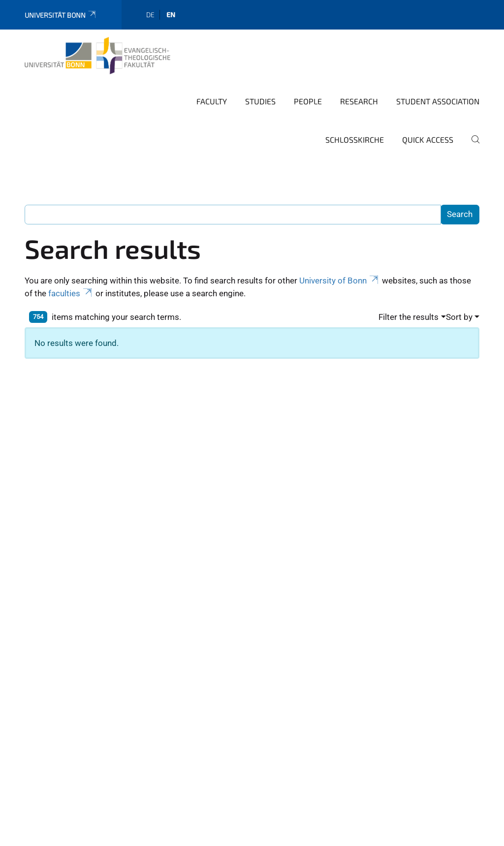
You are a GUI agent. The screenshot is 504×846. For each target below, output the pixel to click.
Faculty (212, 101)
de (150, 15)
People (308, 101)
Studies (260, 101)
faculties (71, 293)
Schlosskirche (355, 140)
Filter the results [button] (409, 317)
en (171, 15)
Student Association (438, 101)
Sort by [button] (459, 317)
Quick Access (428, 140)
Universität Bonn (61, 15)
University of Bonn (340, 281)
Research (359, 101)
